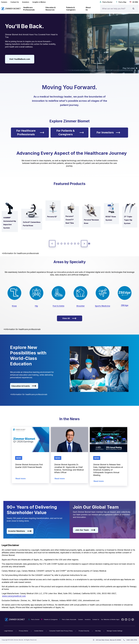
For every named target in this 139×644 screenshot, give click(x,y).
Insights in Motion (39, 2)
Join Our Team (85, 530)
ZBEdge (125, 305)
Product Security (84, 631)
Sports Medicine (103, 306)
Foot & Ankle (59, 306)
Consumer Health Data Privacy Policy (61, 631)
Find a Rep (121, 2)
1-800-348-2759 (131, 640)
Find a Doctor (106, 2)
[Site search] (133, 9)
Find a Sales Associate (69, 619)
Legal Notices (9, 631)
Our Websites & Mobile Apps (110, 619)
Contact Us (15, 2)
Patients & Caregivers (51, 619)
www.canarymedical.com (14, 596)
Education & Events (24, 386)
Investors (26, 2)
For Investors (108, 132)
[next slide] (84, 244)
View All (69, 318)
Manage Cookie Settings (115, 631)
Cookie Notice (39, 631)
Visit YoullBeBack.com (20, 59)
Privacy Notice (23, 631)
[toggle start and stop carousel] (89, 244)
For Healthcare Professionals (30, 133)
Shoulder (81, 306)
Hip (36, 306)
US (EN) (134, 2)
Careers (4, 2)
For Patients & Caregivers (70, 133)
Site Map (98, 631)
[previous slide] (52, 244)
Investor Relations (20, 531)
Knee (14, 306)
